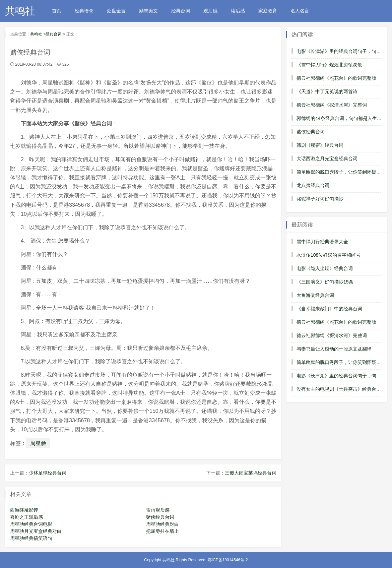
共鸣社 (20, 11)
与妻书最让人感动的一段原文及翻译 (334, 349)
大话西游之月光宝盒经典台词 (327, 159)
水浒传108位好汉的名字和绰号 (329, 255)
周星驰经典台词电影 (31, 524)
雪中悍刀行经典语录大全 (322, 242)
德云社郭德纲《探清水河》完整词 (332, 105)
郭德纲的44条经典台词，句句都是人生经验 (341, 118)
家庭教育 (268, 11)
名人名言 (300, 11)
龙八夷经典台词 (313, 185)
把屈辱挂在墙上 (162, 531)
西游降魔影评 (24, 510)
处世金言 (116, 11)
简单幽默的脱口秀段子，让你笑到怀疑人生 (341, 172)
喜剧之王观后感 (26, 517)
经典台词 (181, 11)
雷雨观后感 (158, 510)
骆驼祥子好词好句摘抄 (320, 199)
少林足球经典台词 (48, 473)
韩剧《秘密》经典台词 (320, 145)
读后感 (238, 11)
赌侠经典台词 (160, 517)
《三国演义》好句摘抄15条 (325, 282)
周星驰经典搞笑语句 (31, 538)
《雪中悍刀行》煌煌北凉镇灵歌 (329, 65)
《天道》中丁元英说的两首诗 (327, 91)
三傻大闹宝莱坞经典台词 (251, 473)
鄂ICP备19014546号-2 (228, 560)
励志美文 (148, 11)
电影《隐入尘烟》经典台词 (325, 268)
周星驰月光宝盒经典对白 (36, 531)
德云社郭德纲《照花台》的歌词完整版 (336, 78)
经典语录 (84, 11)
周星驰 (38, 443)
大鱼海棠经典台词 (315, 295)
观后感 (210, 11)
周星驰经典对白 (162, 524)
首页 (57, 11)
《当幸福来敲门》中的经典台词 (329, 309)
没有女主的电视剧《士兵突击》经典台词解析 (343, 389)
